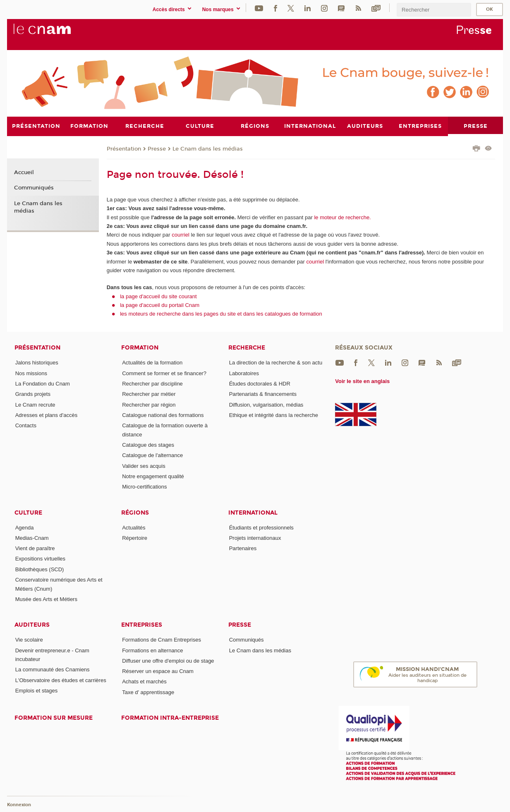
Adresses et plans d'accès (47, 415)
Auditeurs (32, 625)
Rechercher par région (149, 404)
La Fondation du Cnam (43, 383)
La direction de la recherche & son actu (276, 363)
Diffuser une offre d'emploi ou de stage (168, 660)
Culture (28, 512)
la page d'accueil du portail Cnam (160, 305)
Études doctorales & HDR (260, 383)
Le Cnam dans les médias (208, 149)
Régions (135, 512)
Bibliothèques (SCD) (40, 569)
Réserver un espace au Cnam (158, 671)
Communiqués (34, 188)
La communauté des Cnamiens (53, 669)
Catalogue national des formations (163, 415)
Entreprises (142, 625)
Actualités (134, 527)
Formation (140, 348)
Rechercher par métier (149, 394)
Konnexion (19, 805)
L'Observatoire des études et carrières (61, 680)
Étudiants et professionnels (261, 527)
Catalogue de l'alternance (152, 455)
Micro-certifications (144, 487)
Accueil (24, 172)
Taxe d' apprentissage (148, 692)
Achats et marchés (144, 681)
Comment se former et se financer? (164, 373)
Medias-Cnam (32, 538)
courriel (181, 235)
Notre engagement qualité (153, 476)
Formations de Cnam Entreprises (162, 640)
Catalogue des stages (148, 444)
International (253, 512)
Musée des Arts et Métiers (46, 599)
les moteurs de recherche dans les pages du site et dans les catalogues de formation (221, 314)
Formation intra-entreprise (170, 718)
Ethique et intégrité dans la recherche (274, 415)
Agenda (25, 527)
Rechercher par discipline (152, 383)
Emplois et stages (37, 690)
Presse (157, 149)
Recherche (247, 348)
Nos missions (31, 373)
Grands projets (33, 394)
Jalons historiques (37, 363)
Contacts (26, 425)
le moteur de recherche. (342, 217)
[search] (434, 10)
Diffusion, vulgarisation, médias (266, 404)
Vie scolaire (29, 640)
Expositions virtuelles (40, 559)
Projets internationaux (255, 538)
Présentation (124, 149)
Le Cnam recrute (35, 404)
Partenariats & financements (263, 394)
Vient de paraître (35, 548)
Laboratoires (244, 373)
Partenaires (243, 548)
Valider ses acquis (144, 466)
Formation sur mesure (54, 718)
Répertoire (135, 538)
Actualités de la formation (152, 363)
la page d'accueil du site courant (158, 296)
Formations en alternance (152, 650)
